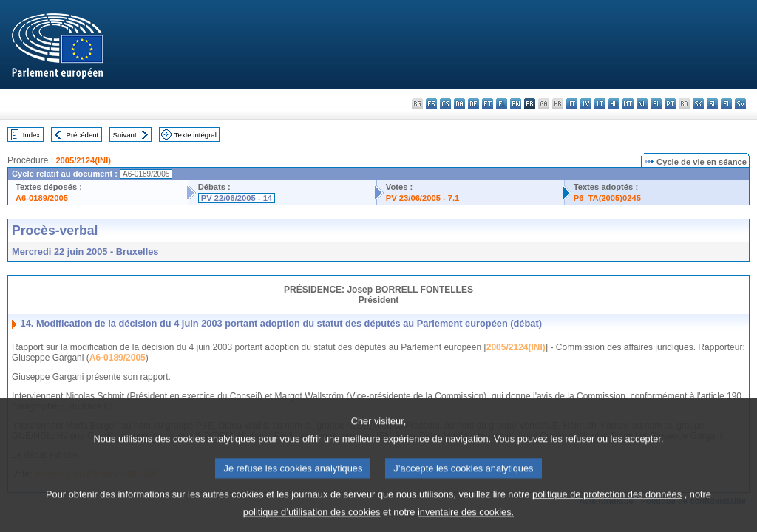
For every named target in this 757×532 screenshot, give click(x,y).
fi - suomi (726, 104)
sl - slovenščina (712, 104)
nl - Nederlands (642, 104)
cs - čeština (445, 104)
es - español (431, 104)
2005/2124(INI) (83, 160)
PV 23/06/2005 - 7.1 (423, 198)
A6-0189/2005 (42, 198)
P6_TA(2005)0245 (607, 198)
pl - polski (656, 104)
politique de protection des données (607, 506)
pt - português (670, 104)
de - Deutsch (473, 104)
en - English (516, 104)
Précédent (83, 135)
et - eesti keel (488, 104)
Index (31, 135)
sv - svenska (740, 104)
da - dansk (459, 104)
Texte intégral (196, 135)
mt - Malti (628, 104)
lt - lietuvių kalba (600, 104)
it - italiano (572, 104)
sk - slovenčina (698, 104)
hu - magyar (614, 104)
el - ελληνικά (502, 104)
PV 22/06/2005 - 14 (237, 198)
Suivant (125, 135)
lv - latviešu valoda (586, 104)
